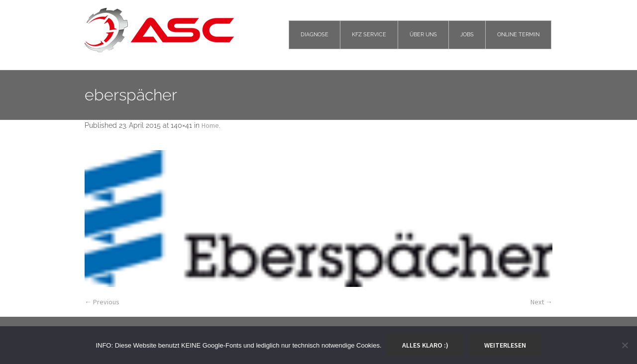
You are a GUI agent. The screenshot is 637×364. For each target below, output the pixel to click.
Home (210, 125)
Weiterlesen (505, 345)
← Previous (102, 302)
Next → (541, 302)
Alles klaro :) (425, 345)
